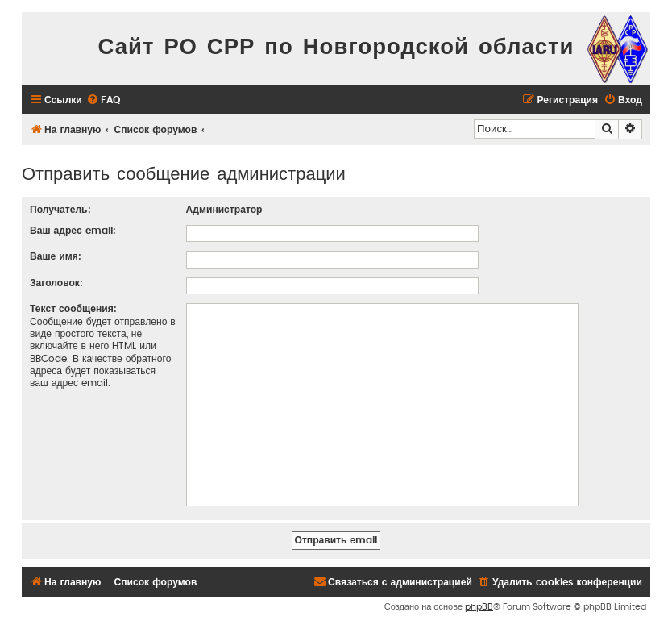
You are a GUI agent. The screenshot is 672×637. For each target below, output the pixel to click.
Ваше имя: (56, 256)
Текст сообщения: (73, 309)
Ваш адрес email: (73, 231)
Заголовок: (56, 283)
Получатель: (60, 210)
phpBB (479, 607)
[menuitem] (103, 100)
